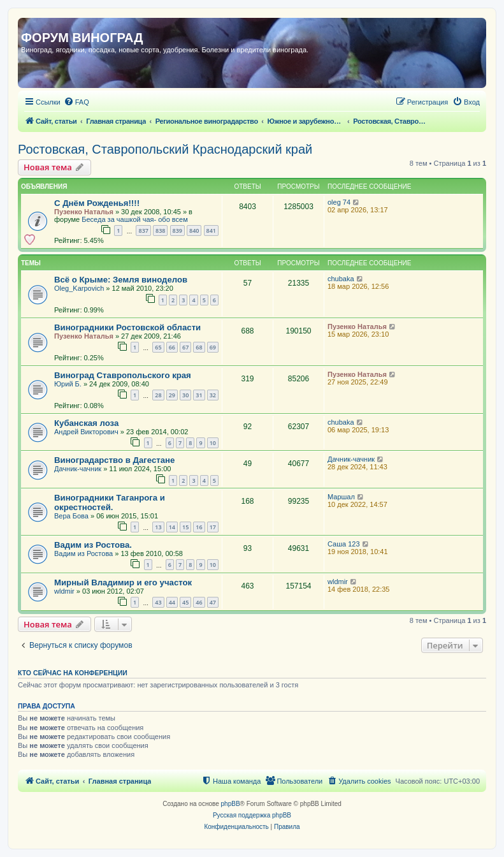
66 (172, 347)
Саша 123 (344, 544)
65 (158, 347)
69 (213, 347)
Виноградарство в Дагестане (114, 460)
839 (177, 231)
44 (172, 602)
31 (199, 395)
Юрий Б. (68, 384)
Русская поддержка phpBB (252, 815)
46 (199, 602)
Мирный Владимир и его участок (123, 582)
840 (194, 231)
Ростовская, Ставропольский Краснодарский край (165, 149)
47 (213, 602)
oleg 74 (339, 202)
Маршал (341, 497)
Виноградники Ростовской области (127, 327)
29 (172, 395)
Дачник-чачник (78, 469)
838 (160, 231)
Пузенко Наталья (84, 212)
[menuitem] (76, 102)
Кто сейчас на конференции (73, 673)
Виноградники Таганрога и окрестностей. (110, 502)
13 (158, 527)
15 (185, 527)
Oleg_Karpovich (79, 288)
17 (213, 527)
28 (158, 395)
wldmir (64, 591)
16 (199, 527)
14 (172, 527)
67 (185, 347)
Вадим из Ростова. (93, 545)
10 (213, 443)
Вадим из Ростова (83, 553)
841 (211, 231)
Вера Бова (71, 516)
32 (213, 395)
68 (199, 347)
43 (158, 602)
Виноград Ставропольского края (123, 375)
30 (185, 395)
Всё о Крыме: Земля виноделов (121, 280)
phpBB (231, 804)
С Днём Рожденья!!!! (97, 203)
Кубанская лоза (86, 423)
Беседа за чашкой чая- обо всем (134, 219)
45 (185, 602)
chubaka (341, 279)
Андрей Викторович (86, 432)
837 (143, 231)
